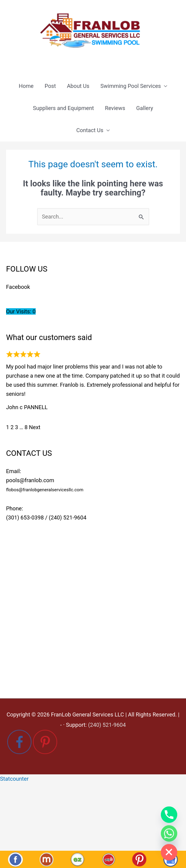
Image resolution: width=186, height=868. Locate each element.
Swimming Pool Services (131, 86)
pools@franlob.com (30, 480)
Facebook (18, 287)
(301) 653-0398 (25, 517)
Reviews (115, 108)
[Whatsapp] (169, 833)
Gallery (145, 108)
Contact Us (90, 130)
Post (50, 86)
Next (35, 427)
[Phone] (169, 815)
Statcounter (14, 779)
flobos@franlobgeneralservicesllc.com (45, 490)
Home (26, 86)
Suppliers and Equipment (64, 108)
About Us (78, 86)
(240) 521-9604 (68, 517)
